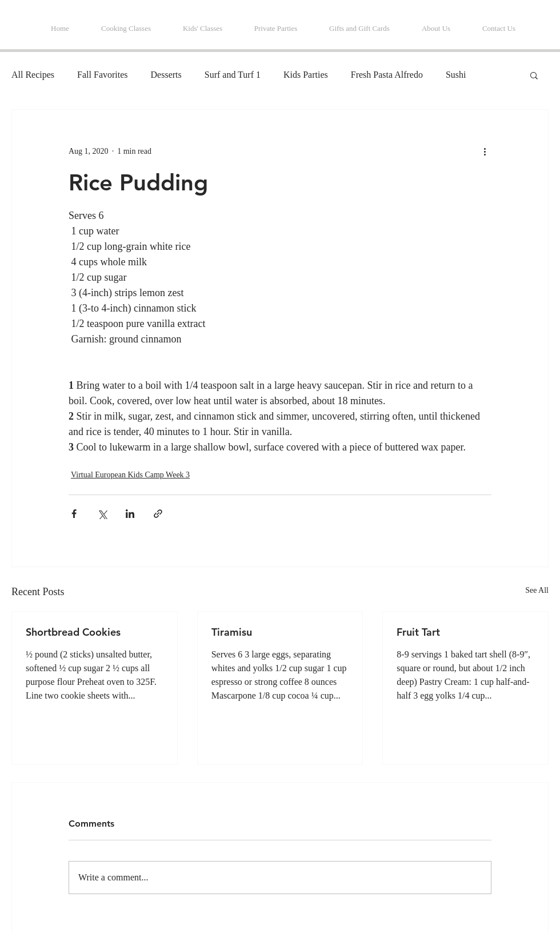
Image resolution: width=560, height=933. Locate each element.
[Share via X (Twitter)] (102, 514)
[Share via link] (158, 514)
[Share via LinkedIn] (130, 514)
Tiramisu (232, 632)
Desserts (166, 75)
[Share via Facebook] (74, 514)
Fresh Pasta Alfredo (387, 75)
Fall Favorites (102, 75)
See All (537, 590)
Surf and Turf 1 (233, 75)
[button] (534, 75)
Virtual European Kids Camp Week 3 (130, 475)
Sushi (456, 75)
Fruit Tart (418, 632)
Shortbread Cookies (73, 632)
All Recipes (33, 75)
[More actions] (485, 151)
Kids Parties (306, 75)
